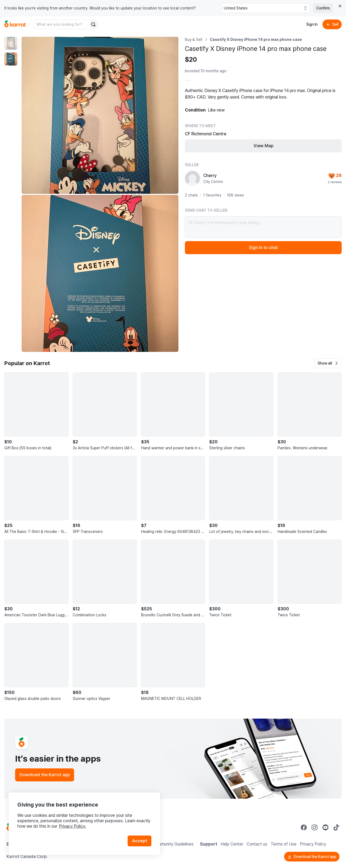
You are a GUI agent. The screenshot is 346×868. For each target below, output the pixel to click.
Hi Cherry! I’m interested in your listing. (263, 227)
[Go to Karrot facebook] (304, 827)
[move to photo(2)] (11, 59)
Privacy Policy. (72, 826)
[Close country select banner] (340, 6)
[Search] (93, 24)
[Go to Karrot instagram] (315, 827)
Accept (139, 841)
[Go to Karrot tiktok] (336, 827)
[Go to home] (15, 24)
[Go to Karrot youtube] (325, 827)
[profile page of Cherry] (192, 178)
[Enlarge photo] (100, 115)
